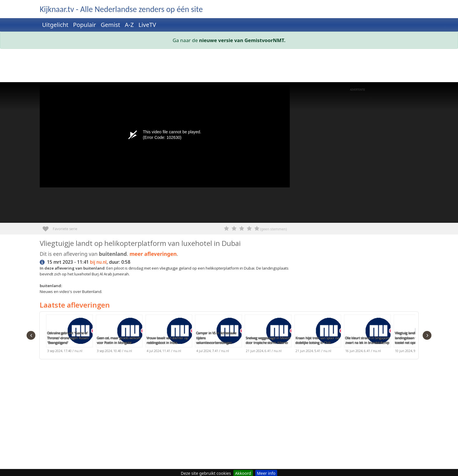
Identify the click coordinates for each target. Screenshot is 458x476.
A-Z (129, 25)
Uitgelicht (55, 25)
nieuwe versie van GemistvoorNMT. (242, 40)
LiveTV (147, 25)
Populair (85, 25)
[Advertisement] (215, 67)
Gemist (111, 25)
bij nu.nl (98, 262)
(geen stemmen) (273, 229)
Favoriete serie (48, 227)
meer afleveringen (153, 254)
